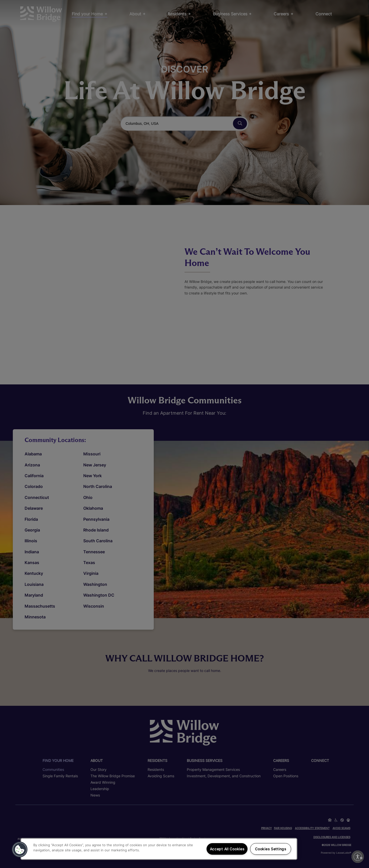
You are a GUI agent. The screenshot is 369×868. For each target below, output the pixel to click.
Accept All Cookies (227, 849)
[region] (159, 849)
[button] (20, 850)
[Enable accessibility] (358, 857)
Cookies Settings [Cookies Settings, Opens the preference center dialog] (271, 849)
